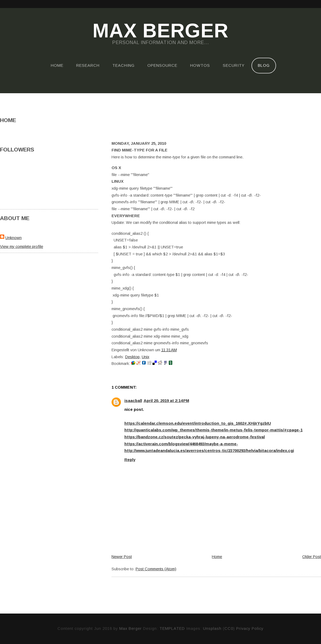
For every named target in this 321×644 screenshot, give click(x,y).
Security (234, 65)
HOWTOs (200, 65)
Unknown (14, 238)
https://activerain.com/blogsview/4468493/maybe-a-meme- (181, 444)
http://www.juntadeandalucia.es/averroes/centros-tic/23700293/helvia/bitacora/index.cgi (209, 451)
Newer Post (122, 557)
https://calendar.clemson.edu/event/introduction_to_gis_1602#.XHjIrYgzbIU (198, 423)
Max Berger (160, 31)
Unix (146, 357)
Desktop (132, 357)
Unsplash (212, 629)
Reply (130, 460)
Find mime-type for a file (140, 150)
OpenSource (162, 65)
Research (88, 65)
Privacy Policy (250, 629)
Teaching (123, 65)
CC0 (229, 629)
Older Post (312, 557)
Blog (264, 65)
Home (57, 65)
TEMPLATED (172, 629)
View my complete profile (22, 247)
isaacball (133, 401)
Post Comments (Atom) (156, 569)
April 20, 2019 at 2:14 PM (166, 401)
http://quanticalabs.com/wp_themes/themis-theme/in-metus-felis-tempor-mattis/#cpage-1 (213, 430)
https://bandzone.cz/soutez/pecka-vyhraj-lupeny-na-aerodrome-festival (195, 437)
